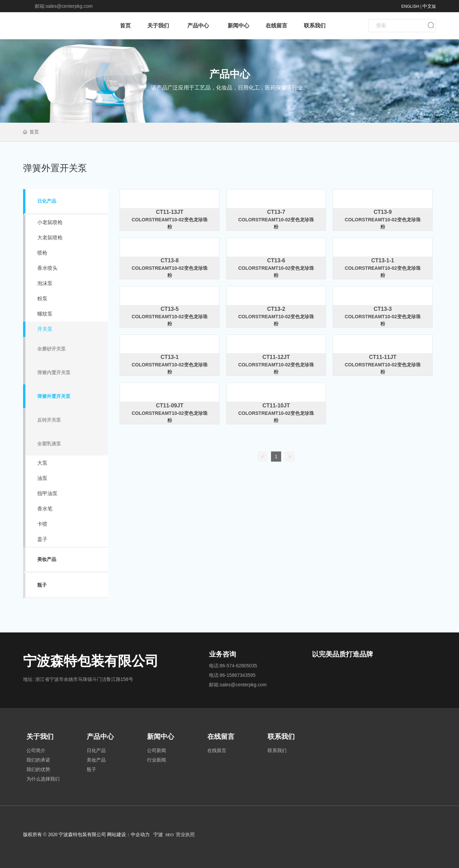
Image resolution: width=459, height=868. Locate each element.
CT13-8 (170, 260)
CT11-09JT (170, 406)
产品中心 (230, 74)
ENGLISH (410, 6)
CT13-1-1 (383, 260)
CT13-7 (276, 212)
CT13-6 (276, 260)
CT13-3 (383, 309)
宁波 (158, 835)
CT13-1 (170, 357)
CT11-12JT (276, 357)
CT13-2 (276, 309)
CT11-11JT (383, 357)
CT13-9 (383, 212)
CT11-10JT (276, 406)
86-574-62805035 (238, 666)
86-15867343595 (237, 675)
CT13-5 (170, 309)
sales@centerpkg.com (69, 6)
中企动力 (140, 835)
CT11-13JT (170, 212)
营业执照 (185, 835)
